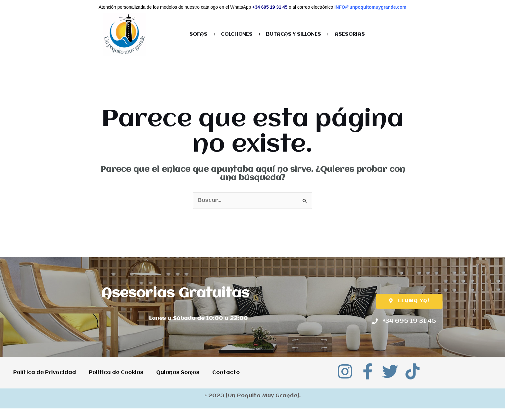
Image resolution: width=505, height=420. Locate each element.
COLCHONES (237, 34)
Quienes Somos (182, 371)
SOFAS (198, 34)
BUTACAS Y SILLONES (294, 34)
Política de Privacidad (45, 371)
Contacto (27, 386)
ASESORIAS (350, 34)
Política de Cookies (119, 371)
